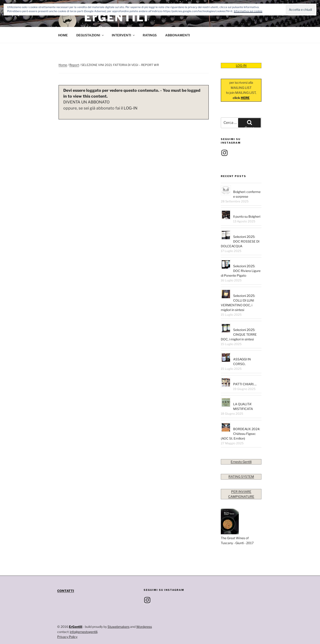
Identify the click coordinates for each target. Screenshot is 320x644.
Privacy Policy (67, 637)
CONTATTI (66, 591)
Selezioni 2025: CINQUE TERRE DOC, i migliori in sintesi (239, 334)
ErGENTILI (116, 18)
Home (63, 65)
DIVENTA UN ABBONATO (86, 102)
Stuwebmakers (118, 627)
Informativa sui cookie (248, 11)
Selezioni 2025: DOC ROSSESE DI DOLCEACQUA (240, 241)
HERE (245, 98)
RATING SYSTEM (241, 476)
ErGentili (76, 627)
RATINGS (150, 35)
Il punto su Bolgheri (247, 216)
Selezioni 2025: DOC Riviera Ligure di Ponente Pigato (241, 271)
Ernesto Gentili (241, 462)
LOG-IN (130, 108)
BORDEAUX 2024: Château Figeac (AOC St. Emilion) (240, 434)
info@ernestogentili (84, 632)
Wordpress (144, 627)
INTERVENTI (124, 35)
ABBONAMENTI (178, 35)
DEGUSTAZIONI (90, 35)
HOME (63, 35)
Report (74, 65)
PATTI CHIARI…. (245, 384)
